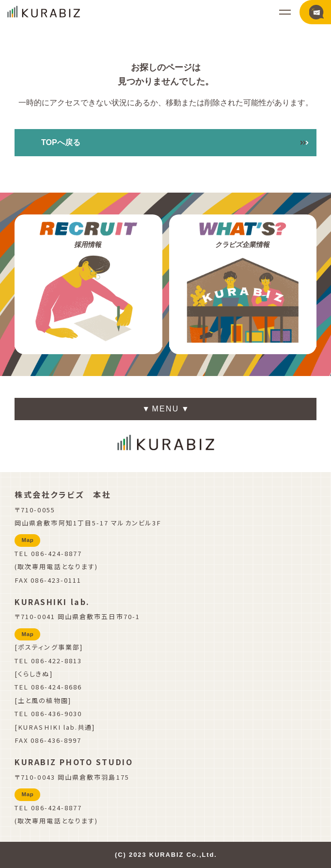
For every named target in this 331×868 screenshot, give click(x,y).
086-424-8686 (56, 687)
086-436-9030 (56, 713)
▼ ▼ (165, 410)
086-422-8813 (56, 661)
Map (28, 540)
